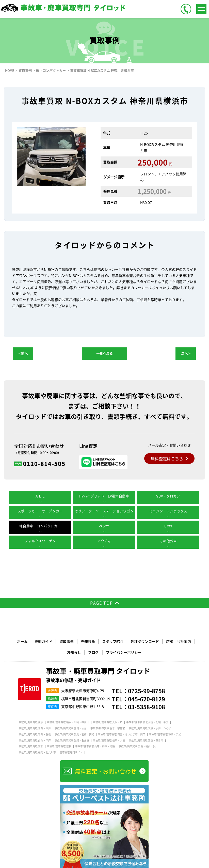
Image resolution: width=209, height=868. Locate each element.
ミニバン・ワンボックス (169, 511)
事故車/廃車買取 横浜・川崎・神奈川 (68, 722)
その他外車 (169, 541)
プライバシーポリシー (113, 652)
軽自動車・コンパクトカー (40, 526)
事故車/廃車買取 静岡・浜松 (165, 734)
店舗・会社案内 (167, 641)
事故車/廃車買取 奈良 (59, 746)
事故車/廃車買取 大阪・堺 (108, 722)
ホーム (12, 641)
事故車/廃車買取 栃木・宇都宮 (108, 728)
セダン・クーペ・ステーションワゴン (104, 511)
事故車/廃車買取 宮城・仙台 (71, 728)
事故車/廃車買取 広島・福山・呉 (137, 746)
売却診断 (77, 641)
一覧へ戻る (105, 353)
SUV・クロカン (169, 496)
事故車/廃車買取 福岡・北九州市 (37, 752)
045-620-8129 (147, 699)
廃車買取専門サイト (71, 752)
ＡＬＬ (40, 496)
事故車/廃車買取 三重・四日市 (146, 740)
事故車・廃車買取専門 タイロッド (100, 675)
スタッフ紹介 (102, 641)
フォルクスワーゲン (40, 541)
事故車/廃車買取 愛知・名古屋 (72, 740)
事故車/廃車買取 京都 (31, 746)
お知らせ (194, 641)
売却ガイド (34, 641)
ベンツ (105, 526)
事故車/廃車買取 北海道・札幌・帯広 (147, 722)
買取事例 (56, 641)
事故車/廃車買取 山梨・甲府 (35, 740)
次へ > (186, 353)
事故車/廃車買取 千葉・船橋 (35, 734)
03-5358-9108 (147, 707)
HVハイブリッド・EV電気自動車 (105, 496)
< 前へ (23, 353)
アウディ (105, 541)
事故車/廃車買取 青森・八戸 (35, 728)
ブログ (83, 652)
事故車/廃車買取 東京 (31, 722)
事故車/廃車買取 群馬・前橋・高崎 (74, 734)
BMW (169, 526)
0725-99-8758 (147, 691)
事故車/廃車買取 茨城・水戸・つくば (150, 728)
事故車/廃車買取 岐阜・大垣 (109, 740)
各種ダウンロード (134, 641)
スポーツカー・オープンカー (40, 511)
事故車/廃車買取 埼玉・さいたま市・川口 (122, 734)
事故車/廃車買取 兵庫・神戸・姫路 (95, 746)
